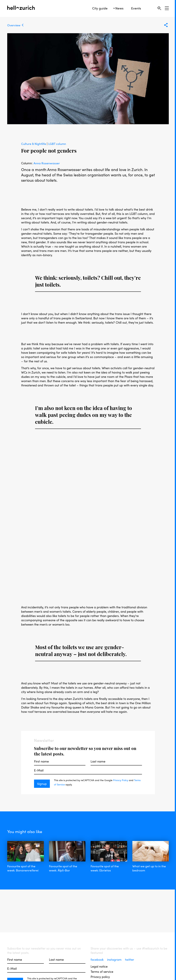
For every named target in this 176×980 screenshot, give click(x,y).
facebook (98, 959)
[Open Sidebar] (167, 8)
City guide (100, 8)
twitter (130, 959)
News (119, 8)
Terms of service (102, 971)
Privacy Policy (121, 780)
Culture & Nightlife (34, 144)
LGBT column (58, 144)
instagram (115, 959)
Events (136, 8)
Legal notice (99, 966)
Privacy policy (100, 977)
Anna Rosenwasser (47, 163)
